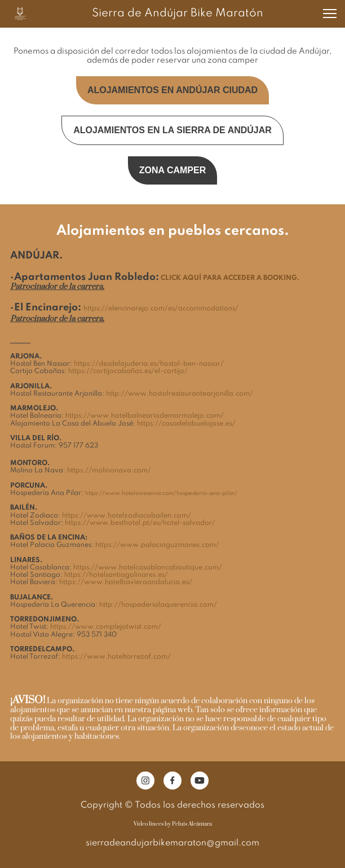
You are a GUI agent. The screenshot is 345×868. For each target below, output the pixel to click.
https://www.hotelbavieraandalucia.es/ (126, 582)
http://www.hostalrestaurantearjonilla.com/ (180, 394)
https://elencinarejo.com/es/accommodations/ (161, 309)
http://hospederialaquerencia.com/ (158, 605)
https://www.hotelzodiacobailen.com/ (127, 516)
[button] (330, 14)
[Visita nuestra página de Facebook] (172, 781)
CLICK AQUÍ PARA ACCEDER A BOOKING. (230, 278)
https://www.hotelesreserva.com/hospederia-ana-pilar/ (161, 493)
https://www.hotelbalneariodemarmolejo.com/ (145, 416)
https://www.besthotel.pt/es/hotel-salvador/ (140, 523)
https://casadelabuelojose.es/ (186, 424)
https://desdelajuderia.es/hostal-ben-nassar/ (149, 364)
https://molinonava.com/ (109, 471)
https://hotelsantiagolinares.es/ (116, 575)
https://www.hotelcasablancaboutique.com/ (148, 568)
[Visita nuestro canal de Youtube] (200, 781)
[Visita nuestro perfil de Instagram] (145, 781)
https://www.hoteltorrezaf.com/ (116, 657)
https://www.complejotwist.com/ (106, 627)
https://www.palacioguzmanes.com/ (157, 545)
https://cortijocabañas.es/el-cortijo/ (128, 371)
